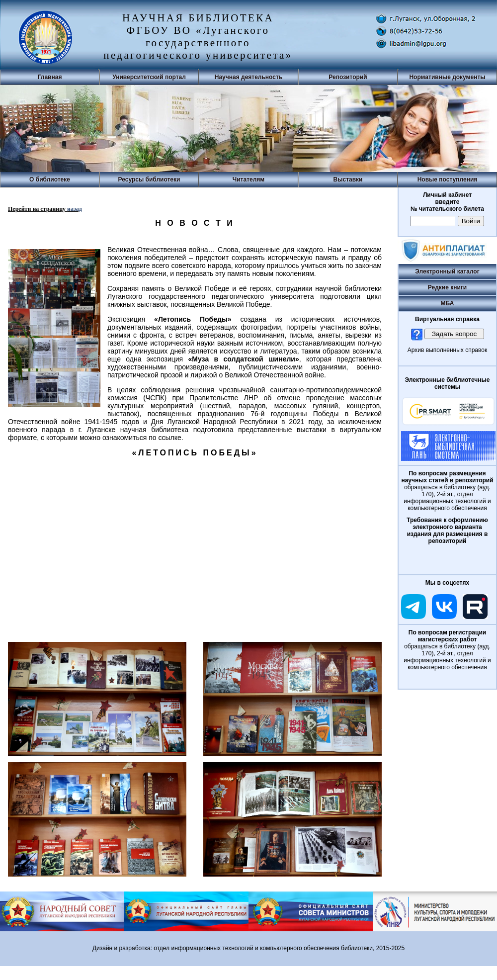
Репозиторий (348, 77)
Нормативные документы (447, 77)
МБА (448, 303)
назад (75, 209)
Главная (50, 77)
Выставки (348, 179)
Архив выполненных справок (447, 350)
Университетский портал (149, 77)
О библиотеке (50, 179)
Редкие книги (447, 287)
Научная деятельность (248, 77)
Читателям (248, 179)
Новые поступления (448, 179)
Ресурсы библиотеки (149, 179)
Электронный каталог (447, 271)
